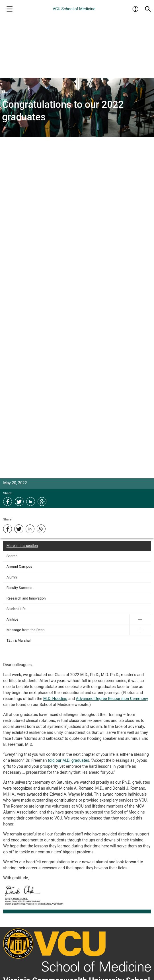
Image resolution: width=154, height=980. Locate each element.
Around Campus (19, 566)
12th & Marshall (19, 640)
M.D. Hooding (55, 699)
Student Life (16, 609)
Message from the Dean (26, 630)
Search (12, 556)
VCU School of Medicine (74, 9)
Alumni (12, 577)
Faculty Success (19, 588)
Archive (13, 619)
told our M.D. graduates (68, 760)
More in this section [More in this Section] (22, 546)
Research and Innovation (26, 598)
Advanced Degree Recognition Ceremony (112, 699)
